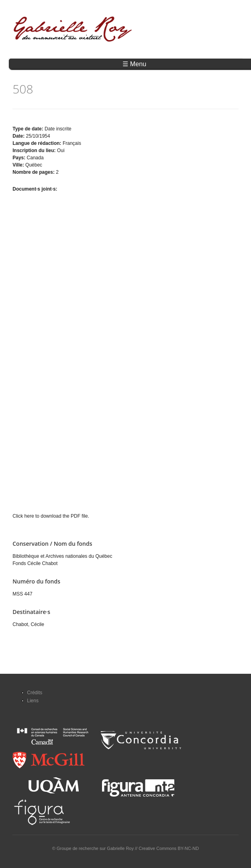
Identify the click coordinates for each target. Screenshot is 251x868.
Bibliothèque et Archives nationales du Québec (62, 556)
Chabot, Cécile (28, 624)
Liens (33, 701)
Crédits (35, 693)
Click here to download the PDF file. (51, 516)
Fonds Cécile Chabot (35, 563)
